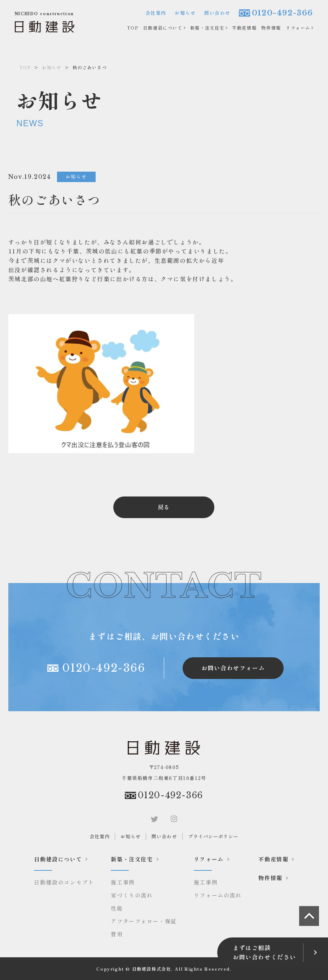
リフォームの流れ (218, 895)
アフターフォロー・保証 (144, 921)
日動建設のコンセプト (64, 882)
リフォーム (298, 28)
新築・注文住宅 (207, 28)
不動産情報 (244, 28)
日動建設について (163, 28)
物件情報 (271, 28)
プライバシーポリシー (213, 836)
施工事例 (123, 882)
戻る (164, 507)
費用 (117, 934)
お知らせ (185, 13)
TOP (133, 28)
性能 (117, 908)
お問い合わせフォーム (233, 668)
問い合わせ (217, 13)
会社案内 (156, 13)
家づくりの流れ (132, 895)
